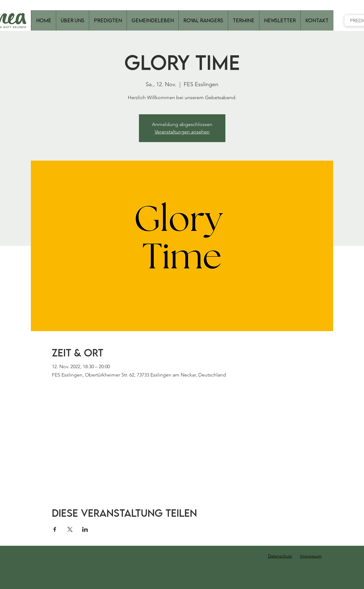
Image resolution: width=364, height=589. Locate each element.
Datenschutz (280, 556)
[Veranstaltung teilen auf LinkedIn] (85, 529)
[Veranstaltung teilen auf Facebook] (55, 529)
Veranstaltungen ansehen (182, 132)
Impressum (311, 556)
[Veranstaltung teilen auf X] (70, 529)
